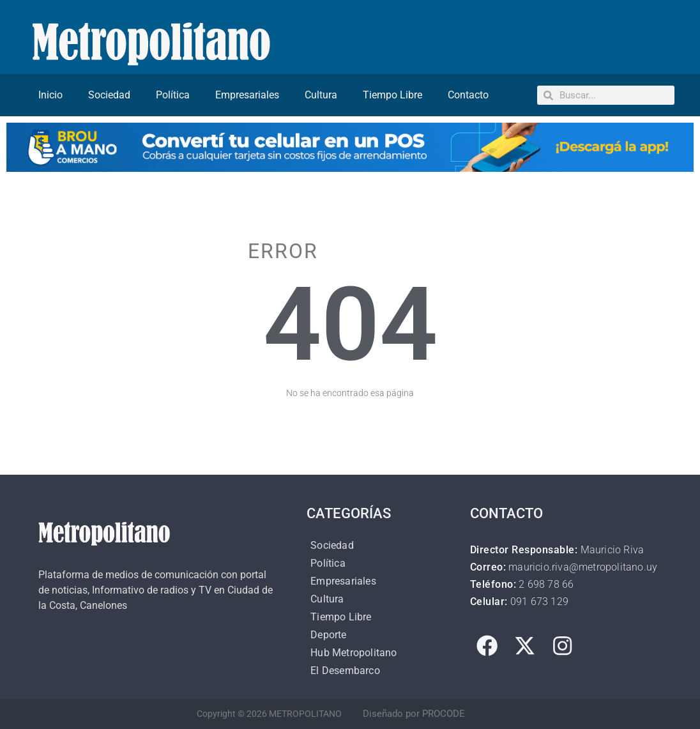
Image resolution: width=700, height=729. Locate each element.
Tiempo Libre (392, 95)
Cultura (321, 95)
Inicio (50, 95)
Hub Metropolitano (354, 653)
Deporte (328, 635)
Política (173, 95)
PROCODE (444, 714)
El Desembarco (345, 671)
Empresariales (247, 95)
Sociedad (109, 95)
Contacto (468, 95)
